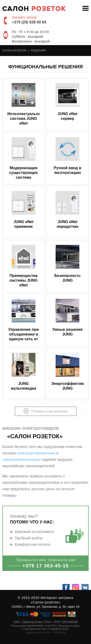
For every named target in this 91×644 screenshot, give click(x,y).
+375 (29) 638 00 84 (29, 22)
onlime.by (59, 632)
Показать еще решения (45, 411)
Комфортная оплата (33, 544)
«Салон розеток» (46, 602)
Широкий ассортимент (34, 532)
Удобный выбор (29, 538)
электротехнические (22, 460)
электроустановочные (36, 453)
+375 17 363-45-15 (45, 566)
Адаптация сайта (37, 632)
